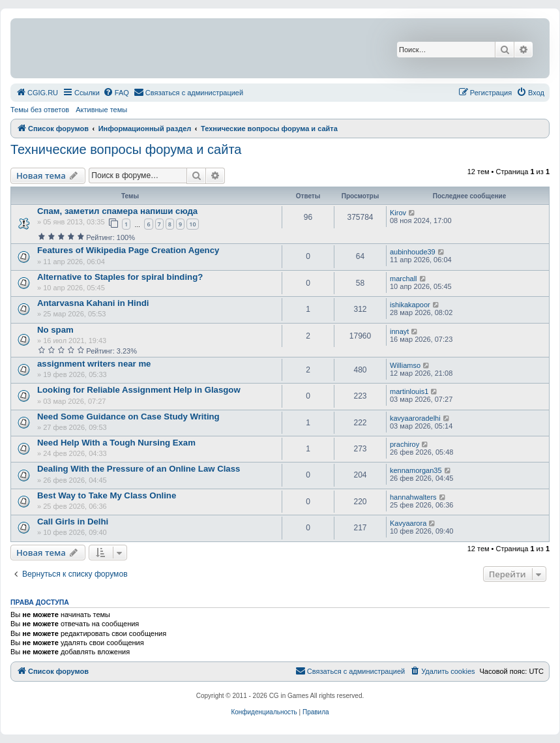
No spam (55, 330)
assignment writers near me (94, 364)
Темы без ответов (40, 110)
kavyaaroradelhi (415, 418)
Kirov (398, 213)
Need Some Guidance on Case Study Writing (128, 417)
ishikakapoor (410, 305)
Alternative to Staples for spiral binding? (120, 277)
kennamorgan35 (416, 470)
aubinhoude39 (413, 252)
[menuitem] (37, 93)
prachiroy (405, 444)
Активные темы (101, 110)
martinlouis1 (409, 391)
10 (192, 224)
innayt (399, 331)
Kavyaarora (408, 523)
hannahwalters (413, 497)
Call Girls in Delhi (73, 522)
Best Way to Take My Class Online (107, 495)
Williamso (405, 365)
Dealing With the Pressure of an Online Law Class (139, 469)
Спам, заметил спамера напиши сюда (117, 211)
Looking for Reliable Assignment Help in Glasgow (139, 390)
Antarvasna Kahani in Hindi (93, 303)
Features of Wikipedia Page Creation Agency (128, 250)
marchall (404, 279)
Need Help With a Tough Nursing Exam (116, 443)
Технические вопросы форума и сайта (126, 149)
